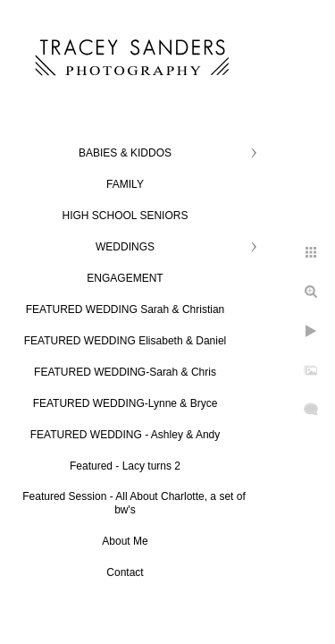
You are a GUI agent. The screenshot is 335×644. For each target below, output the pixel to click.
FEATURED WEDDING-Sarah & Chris (125, 372)
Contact (125, 572)
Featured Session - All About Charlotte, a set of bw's (134, 503)
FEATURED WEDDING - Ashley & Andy (126, 435)
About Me (125, 541)
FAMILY (125, 184)
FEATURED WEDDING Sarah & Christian (126, 309)
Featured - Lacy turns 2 (125, 466)
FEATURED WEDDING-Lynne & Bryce (126, 403)
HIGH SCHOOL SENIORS (126, 216)
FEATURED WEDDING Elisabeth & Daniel (126, 341)
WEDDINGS (125, 247)
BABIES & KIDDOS (125, 153)
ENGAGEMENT (125, 278)
